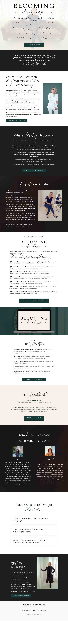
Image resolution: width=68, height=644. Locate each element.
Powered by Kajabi (34, 640)
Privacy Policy (27, 634)
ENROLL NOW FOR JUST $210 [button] (34, 437)
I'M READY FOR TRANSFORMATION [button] (34, 177)
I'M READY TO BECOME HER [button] (21, 619)
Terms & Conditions (39, 634)
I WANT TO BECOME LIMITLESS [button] (16, 126)
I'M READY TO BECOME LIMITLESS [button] (34, 46)
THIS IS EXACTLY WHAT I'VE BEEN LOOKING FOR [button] (34, 317)
